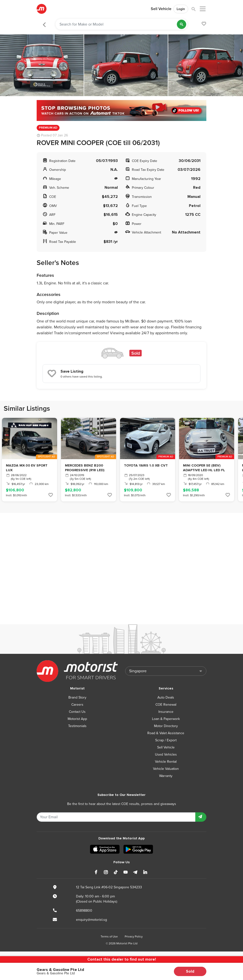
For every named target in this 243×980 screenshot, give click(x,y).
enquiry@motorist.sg (91, 920)
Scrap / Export (166, 740)
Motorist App (77, 719)
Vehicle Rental (166, 762)
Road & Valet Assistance (166, 733)
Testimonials (77, 726)
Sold (190, 971)
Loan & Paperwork (166, 719)
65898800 (84, 911)
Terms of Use (109, 936)
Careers (77, 705)
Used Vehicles (166, 754)
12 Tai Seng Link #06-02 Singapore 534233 (109, 887)
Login (181, 9)
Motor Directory (166, 726)
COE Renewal (166, 705)
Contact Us (77, 712)
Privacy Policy (134, 936)
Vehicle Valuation (166, 769)
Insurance (166, 712)
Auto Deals (166, 697)
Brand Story (77, 697)
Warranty (166, 776)
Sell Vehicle (161, 9)
